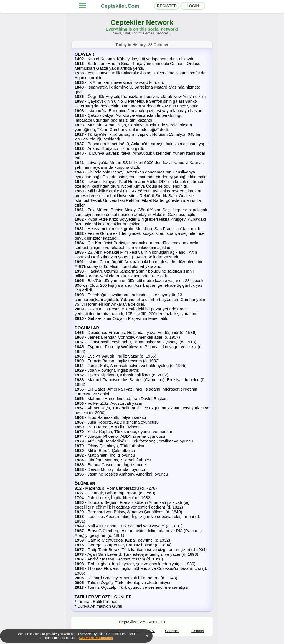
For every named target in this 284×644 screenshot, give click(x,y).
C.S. (152, 631)
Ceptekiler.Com (120, 6)
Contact (198, 631)
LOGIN (193, 6)
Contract (172, 631)
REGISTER (167, 6)
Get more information (96, 638)
